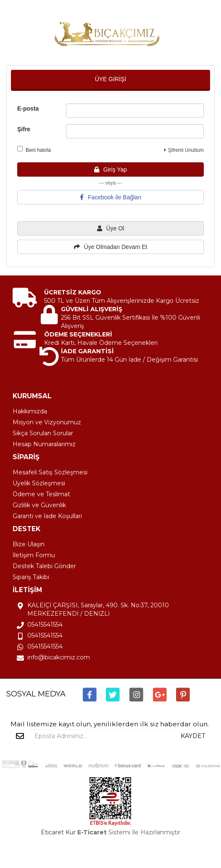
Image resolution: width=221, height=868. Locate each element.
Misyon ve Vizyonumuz (47, 422)
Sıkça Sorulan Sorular (43, 433)
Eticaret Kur (58, 832)
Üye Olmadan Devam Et (111, 247)
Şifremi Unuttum (184, 150)
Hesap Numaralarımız (44, 444)
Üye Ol (111, 228)
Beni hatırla (34, 150)
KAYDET (193, 736)
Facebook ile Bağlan (110, 197)
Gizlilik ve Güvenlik (39, 505)
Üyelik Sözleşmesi (39, 483)
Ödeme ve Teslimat (41, 494)
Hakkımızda (30, 411)
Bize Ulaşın (29, 544)
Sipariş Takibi (31, 577)
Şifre (24, 129)
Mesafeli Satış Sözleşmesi (50, 472)
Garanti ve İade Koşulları (47, 516)
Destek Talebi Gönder (44, 566)
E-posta (28, 108)
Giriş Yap (110, 169)
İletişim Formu (34, 555)
